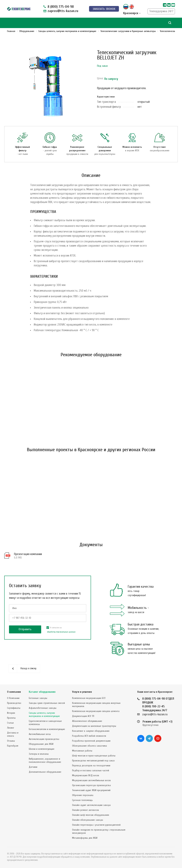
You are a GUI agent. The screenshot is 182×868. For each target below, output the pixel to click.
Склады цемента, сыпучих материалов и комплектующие (44, 715)
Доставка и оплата (13, 734)
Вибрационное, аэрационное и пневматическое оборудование (45, 760)
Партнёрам (13, 746)
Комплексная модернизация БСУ (89, 698)
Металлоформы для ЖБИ (85, 838)
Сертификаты (14, 708)
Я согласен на (61, 630)
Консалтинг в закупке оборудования (91, 731)
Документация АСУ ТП (83, 716)
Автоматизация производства (44, 739)
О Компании (13, 698)
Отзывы (11, 741)
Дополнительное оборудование (45, 772)
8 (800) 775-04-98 (61, 7)
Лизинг (11, 728)
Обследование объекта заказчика (89, 746)
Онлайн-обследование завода (88, 820)
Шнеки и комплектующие (42, 749)
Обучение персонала (83, 795)
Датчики (33, 767)
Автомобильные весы (40, 734)
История (11, 713)
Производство (14, 703)
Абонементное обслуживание (87, 721)
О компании (14, 692)
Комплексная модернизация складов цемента (96, 711)
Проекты (11, 718)
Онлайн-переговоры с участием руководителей (96, 825)
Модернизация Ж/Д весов (86, 775)
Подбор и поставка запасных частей (91, 770)
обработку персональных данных (61, 632)
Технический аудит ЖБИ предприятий (91, 790)
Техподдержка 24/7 (161, 11)
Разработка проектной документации (91, 741)
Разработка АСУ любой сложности (89, 736)
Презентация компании (28, 554)
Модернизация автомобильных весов (91, 780)
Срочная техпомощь (82, 800)
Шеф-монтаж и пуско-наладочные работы (94, 756)
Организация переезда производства (91, 785)
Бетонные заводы (38, 698)
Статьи (10, 723)
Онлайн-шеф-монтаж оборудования (91, 815)
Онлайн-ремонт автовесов (86, 810)
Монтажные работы (82, 751)
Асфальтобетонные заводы (43, 708)
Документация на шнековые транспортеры (94, 726)
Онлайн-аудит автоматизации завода (91, 805)
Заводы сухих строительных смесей (47, 703)
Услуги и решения (82, 692)
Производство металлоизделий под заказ (93, 761)
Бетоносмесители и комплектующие (47, 729)
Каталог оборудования (42, 692)
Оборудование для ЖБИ (41, 744)
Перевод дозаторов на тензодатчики (91, 766)
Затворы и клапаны (39, 754)
